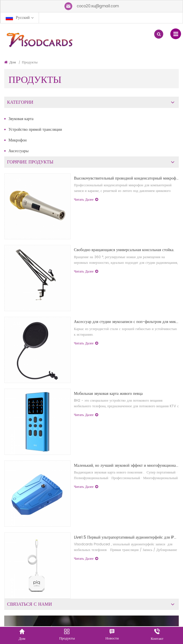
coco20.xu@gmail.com (98, 6)
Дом (10, 62)
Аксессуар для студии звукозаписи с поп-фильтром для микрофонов (131, 383)
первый (163, 429)
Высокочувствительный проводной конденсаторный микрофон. (131, 259)
